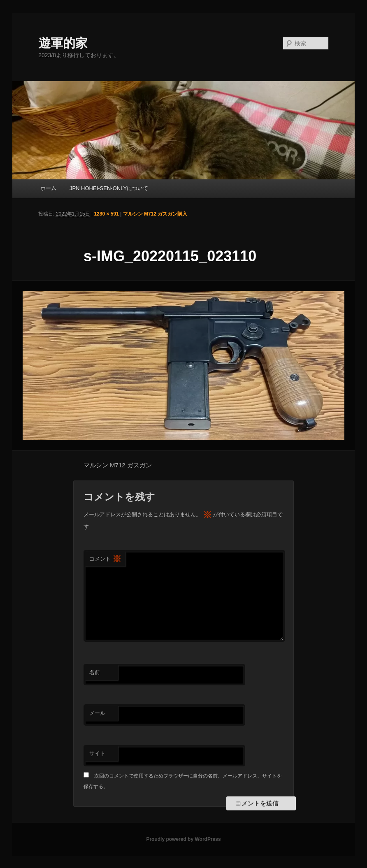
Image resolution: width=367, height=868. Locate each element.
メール (97, 713)
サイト (97, 753)
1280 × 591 (106, 214)
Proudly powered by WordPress (183, 839)
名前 (95, 672)
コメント (105, 559)
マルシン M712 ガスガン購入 (155, 214)
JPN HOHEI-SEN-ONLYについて (109, 188)
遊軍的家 (63, 43)
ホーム (48, 188)
